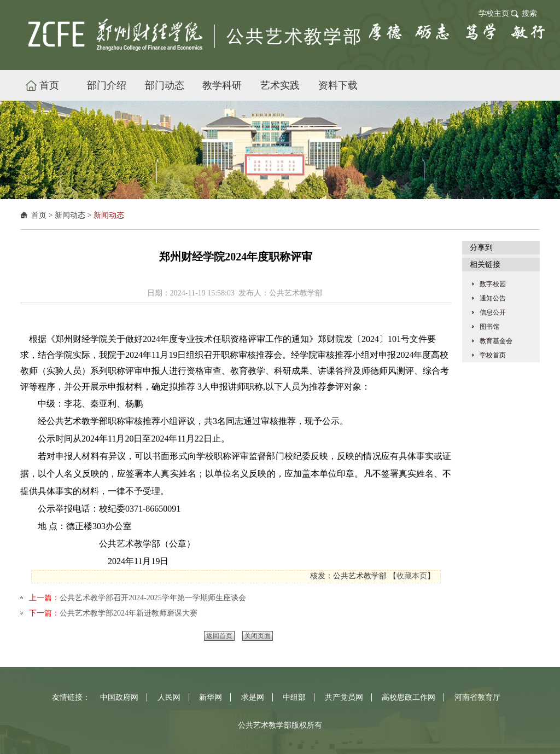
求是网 (253, 697)
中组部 (294, 697)
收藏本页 (412, 576)
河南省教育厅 (477, 697)
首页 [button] (49, 85)
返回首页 (219, 636)
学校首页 (493, 355)
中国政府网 (119, 697)
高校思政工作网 (409, 697)
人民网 (169, 697)
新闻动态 (70, 215)
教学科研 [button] (222, 85)
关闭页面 (258, 636)
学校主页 (494, 13)
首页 (39, 215)
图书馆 (489, 327)
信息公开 (493, 312)
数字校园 (493, 284)
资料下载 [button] (338, 85)
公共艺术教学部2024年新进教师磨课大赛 (129, 613)
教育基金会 (496, 341)
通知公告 (493, 298)
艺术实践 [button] (280, 85)
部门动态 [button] (165, 85)
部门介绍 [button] (107, 85)
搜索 (529, 13)
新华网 (211, 697)
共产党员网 (344, 697)
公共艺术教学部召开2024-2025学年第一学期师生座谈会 (153, 598)
